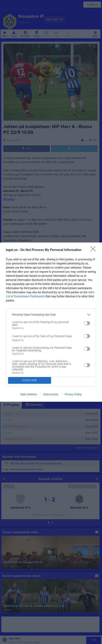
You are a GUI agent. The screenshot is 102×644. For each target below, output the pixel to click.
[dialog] (51, 322)
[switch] (87, 323)
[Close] (94, 250)
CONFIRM (30, 380)
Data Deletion (29, 394)
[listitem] (51, 315)
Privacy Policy (73, 394)
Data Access (51, 394)
